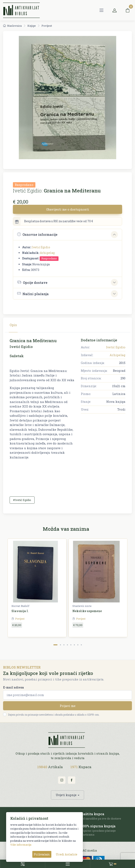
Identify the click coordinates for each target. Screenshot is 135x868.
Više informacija (21, 845)
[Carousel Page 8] (81, 645)
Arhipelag (47, 253)
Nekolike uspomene (87, 611)
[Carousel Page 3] (64, 645)
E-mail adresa (13, 687)
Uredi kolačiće (67, 854)
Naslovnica (12, 26)
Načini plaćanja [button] (33, 294)
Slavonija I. (20, 611)
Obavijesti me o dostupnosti (68, 209)
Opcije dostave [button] (32, 282)
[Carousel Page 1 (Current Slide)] (55, 645)
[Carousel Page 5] (71, 645)
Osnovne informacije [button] (37, 234)
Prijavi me (68, 706)
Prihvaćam (42, 854)
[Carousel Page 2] (60, 645)
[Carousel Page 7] (78, 645)
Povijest (47, 26)
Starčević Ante (82, 606)
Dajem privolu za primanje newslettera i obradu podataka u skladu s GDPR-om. (54, 715)
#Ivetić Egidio (22, 500)
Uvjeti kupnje (66, 795)
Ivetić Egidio (41, 247)
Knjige (32, 26)
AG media (90, 850)
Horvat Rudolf (20, 606)
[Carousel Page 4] (67, 645)
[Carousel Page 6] (74, 645)
